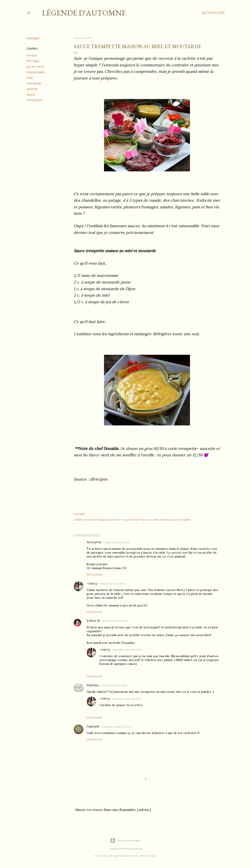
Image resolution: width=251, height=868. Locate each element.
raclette (32, 89)
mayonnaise (36, 72)
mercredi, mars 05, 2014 (127, 650)
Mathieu (93, 685)
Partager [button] (33, 38)
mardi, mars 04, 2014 (117, 542)
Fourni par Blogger (125, 841)
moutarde (34, 83)
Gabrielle (93, 726)
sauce (31, 94)
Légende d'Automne (84, 13)
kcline (139, 849)
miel (30, 78)
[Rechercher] (213, 13)
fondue (32, 55)
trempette (34, 100)
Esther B (93, 621)
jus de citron (36, 67)
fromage (33, 61)
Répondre (94, 575)
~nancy (92, 583)
